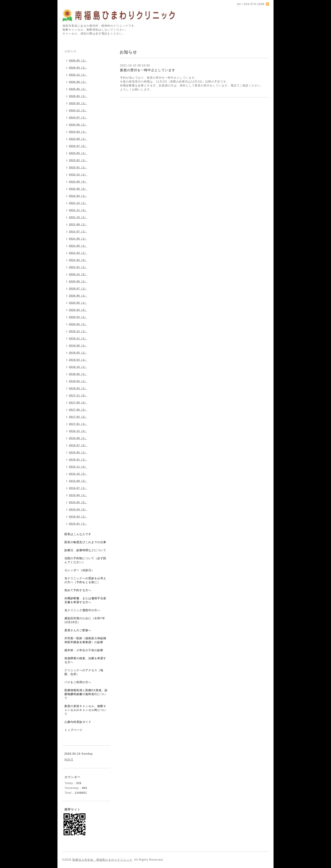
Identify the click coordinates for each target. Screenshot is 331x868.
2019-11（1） (78, 338)
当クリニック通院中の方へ (82, 610)
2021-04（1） (78, 253)
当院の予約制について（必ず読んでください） (85, 560)
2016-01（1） (78, 460)
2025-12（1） (78, 75)
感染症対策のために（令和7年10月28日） (85, 620)
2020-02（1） (78, 324)
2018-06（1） (78, 374)
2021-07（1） (78, 231)
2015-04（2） (78, 509)
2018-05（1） (78, 381)
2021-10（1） (78, 217)
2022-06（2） (78, 189)
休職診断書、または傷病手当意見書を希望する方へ (85, 600)
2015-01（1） (78, 524)
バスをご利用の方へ (78, 682)
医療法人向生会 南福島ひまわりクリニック (102, 860)
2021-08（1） (78, 224)
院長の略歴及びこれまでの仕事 (85, 542)
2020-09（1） (78, 281)
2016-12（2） (78, 431)
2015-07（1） (78, 488)
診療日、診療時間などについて (85, 550)
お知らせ (70, 51)
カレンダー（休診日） (79, 570)
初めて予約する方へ (78, 590)
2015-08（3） (78, 481)
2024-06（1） (78, 125)
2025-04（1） (78, 96)
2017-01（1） (78, 424)
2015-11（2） (78, 467)
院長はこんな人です (78, 534)
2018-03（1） (78, 388)
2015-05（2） (78, 502)
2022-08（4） (78, 182)
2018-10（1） (78, 367)
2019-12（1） (78, 331)
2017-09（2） (78, 403)
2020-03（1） (78, 317)
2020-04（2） (78, 310)
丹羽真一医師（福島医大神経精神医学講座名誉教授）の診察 (85, 640)
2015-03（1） (78, 517)
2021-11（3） (78, 210)
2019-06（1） (78, 345)
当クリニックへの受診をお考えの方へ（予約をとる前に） (85, 580)
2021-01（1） (78, 267)
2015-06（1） (78, 495)
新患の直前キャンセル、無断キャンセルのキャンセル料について (85, 710)
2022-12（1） (78, 174)
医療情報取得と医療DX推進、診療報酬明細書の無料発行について (86, 694)
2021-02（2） (78, 260)
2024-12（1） (78, 110)
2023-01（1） (78, 167)
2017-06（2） (78, 410)
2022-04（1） (78, 196)
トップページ (73, 730)
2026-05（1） (78, 60)
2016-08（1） (78, 438)
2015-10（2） (78, 474)
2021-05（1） (78, 246)
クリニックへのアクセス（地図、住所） (84, 672)
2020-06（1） (78, 296)
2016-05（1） (78, 452)
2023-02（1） (78, 160)
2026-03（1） (78, 68)
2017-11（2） (78, 395)
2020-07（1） (78, 288)
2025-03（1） (78, 103)
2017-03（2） (78, 417)
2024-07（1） (78, 117)
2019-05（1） (78, 353)
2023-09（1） (78, 139)
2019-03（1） (78, 360)
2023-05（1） (78, 153)
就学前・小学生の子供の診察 (84, 650)
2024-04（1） (78, 132)
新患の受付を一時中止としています (148, 70)
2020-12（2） (78, 274)
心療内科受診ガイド (78, 722)
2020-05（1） (78, 303)
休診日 (69, 759)
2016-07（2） (78, 445)
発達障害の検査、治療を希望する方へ (85, 660)
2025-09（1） (78, 82)
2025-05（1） (78, 89)
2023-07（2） (78, 146)
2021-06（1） (78, 239)
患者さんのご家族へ (78, 630)
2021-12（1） (78, 203)
